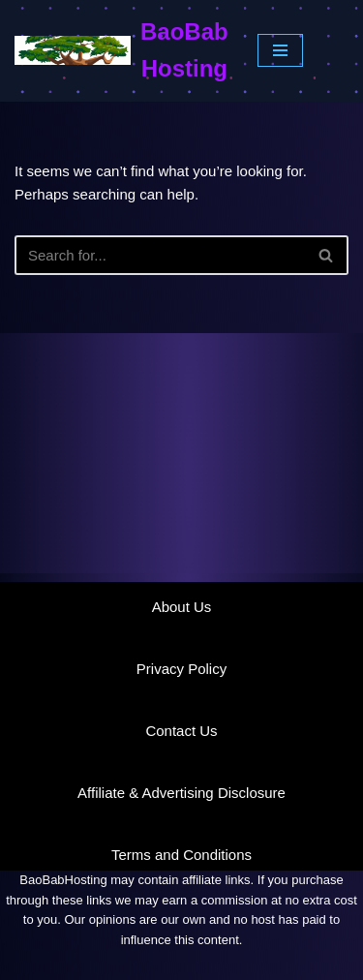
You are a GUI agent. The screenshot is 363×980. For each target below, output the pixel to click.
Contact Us (181, 731)
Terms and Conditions (181, 855)
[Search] (160, 255)
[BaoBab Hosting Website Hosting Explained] (121, 51)
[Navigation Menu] (280, 50)
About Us (182, 607)
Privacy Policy (181, 669)
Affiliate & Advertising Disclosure (181, 793)
